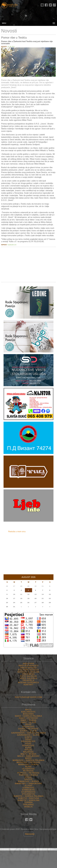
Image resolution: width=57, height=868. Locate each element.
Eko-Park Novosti (29, 670)
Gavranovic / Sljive (28, 735)
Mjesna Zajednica (28, 683)
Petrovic (28, 771)
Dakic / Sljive (28, 722)
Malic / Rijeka (29, 754)
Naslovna (28, 664)
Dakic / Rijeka (29, 720)
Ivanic (28, 739)
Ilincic (28, 737)
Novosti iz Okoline (28, 672)
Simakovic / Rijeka (28, 781)
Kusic (28, 748)
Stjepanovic (28, 792)
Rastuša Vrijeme (28, 859)
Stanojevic (28, 790)
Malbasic (29, 752)
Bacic (28, 710)
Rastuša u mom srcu (17, 532)
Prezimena (28, 674)
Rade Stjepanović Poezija (42, 5)
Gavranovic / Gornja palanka (29, 733)
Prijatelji (28, 680)
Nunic (28, 767)
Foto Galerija (28, 676)
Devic (28, 724)
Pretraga (54, 5)
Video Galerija (28, 678)
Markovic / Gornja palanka (29, 760)
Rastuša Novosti (29, 666)
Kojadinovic (28, 741)
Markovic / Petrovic (29, 762)
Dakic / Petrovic (29, 718)
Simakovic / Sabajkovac (28, 783)
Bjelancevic (29, 712)
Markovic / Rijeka (29, 765)
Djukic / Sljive (28, 731)
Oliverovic (28, 769)
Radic (28, 777)
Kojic (28, 743)
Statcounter (30, 834)
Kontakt (28, 685)
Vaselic (28, 807)
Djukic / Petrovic (29, 729)
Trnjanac (28, 805)
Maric (28, 758)
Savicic (28, 779)
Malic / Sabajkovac (29, 756)
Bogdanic (28, 714)
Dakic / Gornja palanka (29, 716)
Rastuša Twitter (50, 5)
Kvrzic (28, 750)
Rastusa (9, 6)
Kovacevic (28, 746)
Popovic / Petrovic (28, 773)
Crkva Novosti (28, 668)
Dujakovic (29, 727)
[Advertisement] (28, 264)
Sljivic (28, 786)
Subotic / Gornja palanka (28, 796)
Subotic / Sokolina (28, 800)
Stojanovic (28, 794)
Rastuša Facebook (46, 5)
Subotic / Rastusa (28, 798)
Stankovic (28, 788)
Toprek (28, 802)
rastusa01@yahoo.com (28, 697)
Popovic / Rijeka (28, 775)
